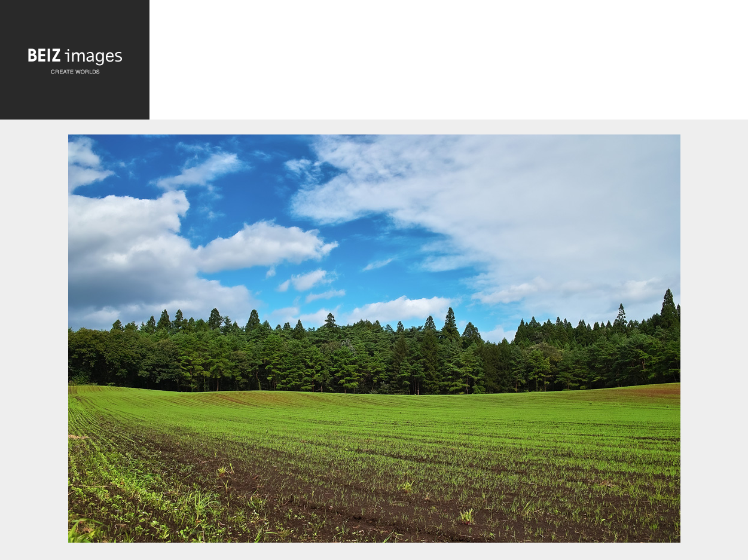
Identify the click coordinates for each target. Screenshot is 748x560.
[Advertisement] (449, 63)
